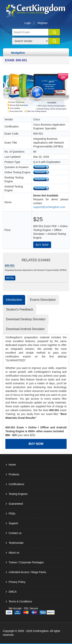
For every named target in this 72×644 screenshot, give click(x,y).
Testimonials (16, 543)
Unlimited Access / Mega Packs (27, 572)
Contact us (15, 533)
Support (13, 523)
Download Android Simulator (25, 329)
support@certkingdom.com (49, 207)
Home (12, 465)
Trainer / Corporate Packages (26, 562)
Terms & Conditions (20, 601)
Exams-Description (43, 300)
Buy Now (42, 245)
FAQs (12, 513)
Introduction (14, 300)
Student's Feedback (19, 309)
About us (14, 553)
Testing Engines (18, 494)
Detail (10, 278)
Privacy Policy (17, 582)
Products (14, 474)
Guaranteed (16, 504)
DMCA (13, 592)
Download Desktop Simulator (26, 319)
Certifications (16, 484)
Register (43, 23)
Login (28, 23)
